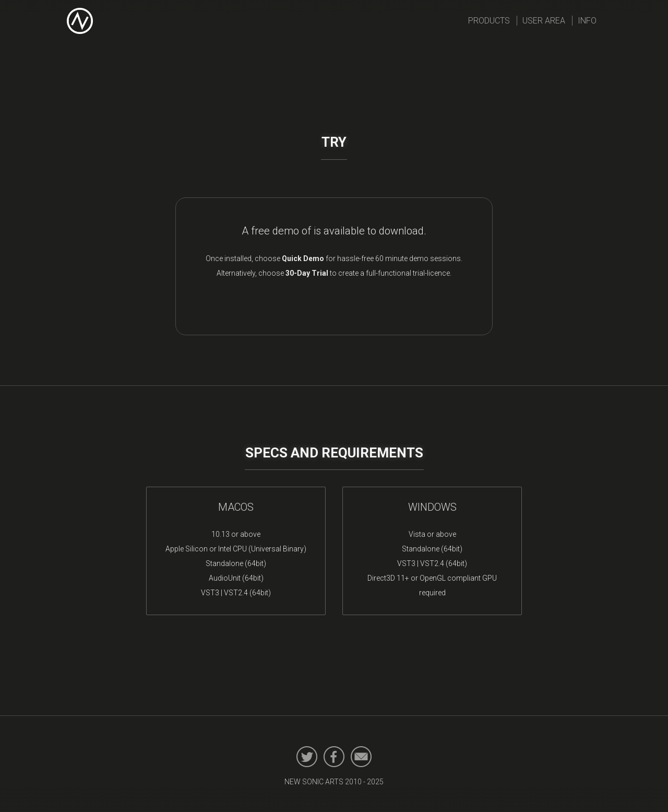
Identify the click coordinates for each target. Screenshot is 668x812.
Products (489, 21)
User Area (544, 21)
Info (587, 21)
